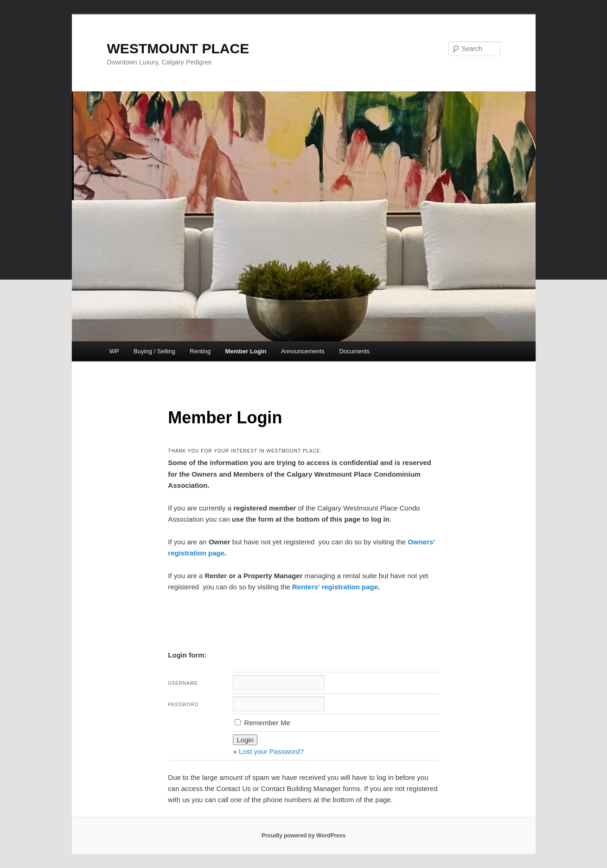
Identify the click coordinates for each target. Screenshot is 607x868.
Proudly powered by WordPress (303, 836)
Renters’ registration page (335, 587)
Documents (354, 351)
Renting (200, 351)
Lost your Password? (271, 751)
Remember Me (262, 723)
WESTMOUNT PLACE (178, 48)
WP (114, 351)
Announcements (303, 351)
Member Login (246, 351)
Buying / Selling (154, 351)
